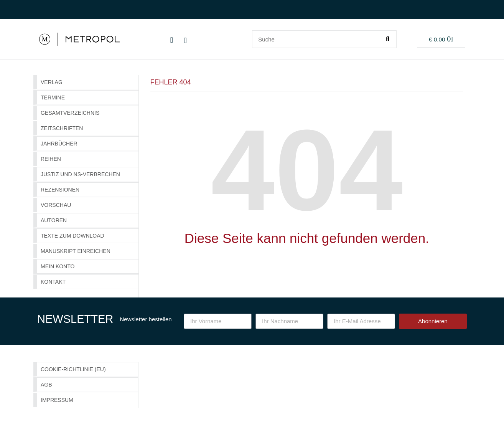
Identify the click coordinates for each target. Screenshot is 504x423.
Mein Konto (58, 266)
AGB (46, 385)
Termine (53, 97)
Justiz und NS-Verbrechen (80, 174)
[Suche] (387, 39)
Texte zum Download (72, 236)
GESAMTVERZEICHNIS (70, 113)
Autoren (54, 220)
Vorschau (56, 205)
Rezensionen (60, 190)
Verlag (52, 82)
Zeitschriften (62, 128)
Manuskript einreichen (76, 251)
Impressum (57, 400)
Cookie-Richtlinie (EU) (73, 369)
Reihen (51, 159)
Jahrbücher (59, 144)
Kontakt (53, 282)
